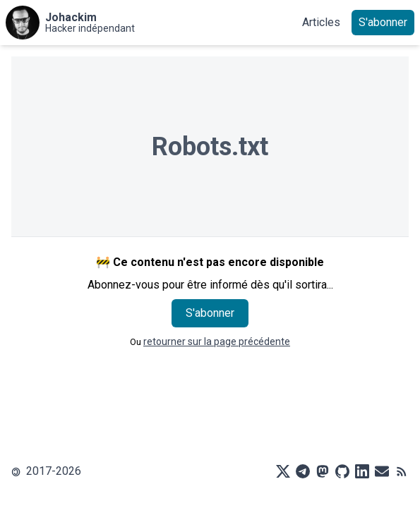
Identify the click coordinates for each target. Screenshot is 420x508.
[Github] (342, 471)
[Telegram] (303, 471)
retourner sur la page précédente (217, 341)
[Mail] (382, 471)
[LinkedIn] (362, 471)
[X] (283, 471)
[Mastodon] (323, 471)
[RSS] (402, 471)
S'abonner (383, 22)
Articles (321, 22)
